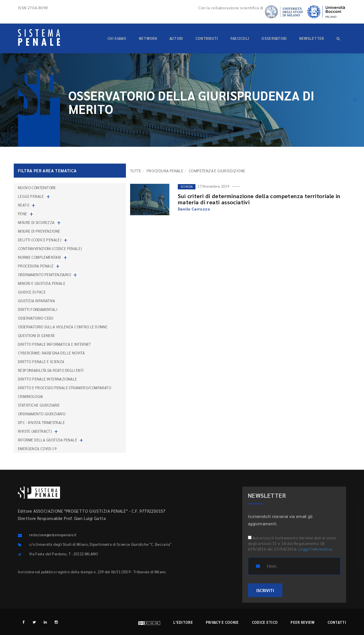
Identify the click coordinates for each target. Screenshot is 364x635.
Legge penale (31, 196)
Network (148, 38)
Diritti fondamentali (38, 309)
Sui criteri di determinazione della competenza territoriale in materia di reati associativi (259, 199)
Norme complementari (40, 257)
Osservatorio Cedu (36, 318)
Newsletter (312, 38)
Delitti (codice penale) (40, 240)
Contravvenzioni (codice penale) (50, 248)
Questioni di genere (37, 335)
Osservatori (274, 38)
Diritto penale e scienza (41, 362)
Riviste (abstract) (35, 431)
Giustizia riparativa (36, 301)
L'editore (183, 622)
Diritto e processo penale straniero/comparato (64, 388)
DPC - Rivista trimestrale (41, 422)
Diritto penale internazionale (48, 379)
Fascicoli (240, 38)
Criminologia (31, 396)
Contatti (337, 622)
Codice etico (265, 622)
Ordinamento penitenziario (44, 275)
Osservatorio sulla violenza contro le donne (63, 327)
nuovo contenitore (37, 188)
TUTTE (136, 171)
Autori (176, 38)
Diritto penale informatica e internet (55, 344)
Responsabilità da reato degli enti (51, 370)
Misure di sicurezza (36, 222)
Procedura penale (165, 171)
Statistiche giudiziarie (39, 405)
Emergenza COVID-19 (37, 449)
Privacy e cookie (222, 622)
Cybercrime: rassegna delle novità (51, 353)
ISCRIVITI (265, 590)
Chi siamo (117, 38)
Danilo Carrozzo (194, 209)
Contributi (207, 38)
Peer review (302, 622)
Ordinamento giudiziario (42, 414)
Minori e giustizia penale (42, 283)
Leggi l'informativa (315, 549)
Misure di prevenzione (39, 231)
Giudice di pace (32, 292)
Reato (24, 205)
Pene (23, 214)
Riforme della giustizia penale (48, 440)
